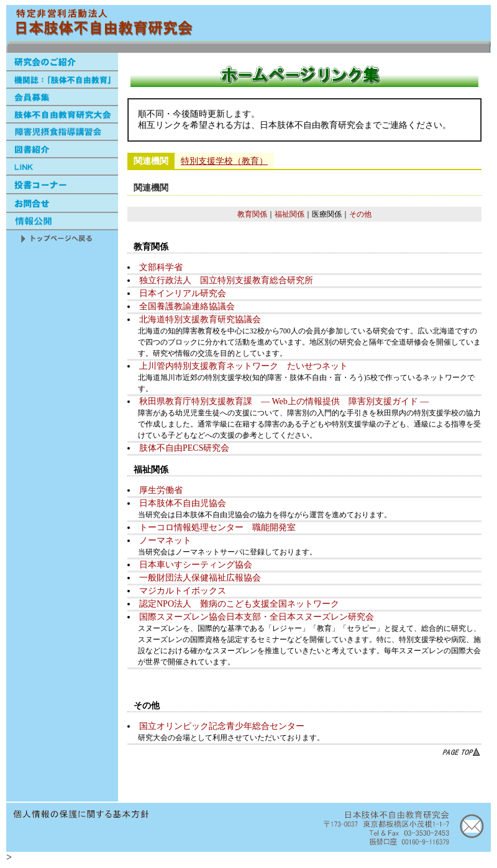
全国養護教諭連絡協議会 (187, 306)
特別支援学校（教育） (224, 161)
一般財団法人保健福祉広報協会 (200, 578)
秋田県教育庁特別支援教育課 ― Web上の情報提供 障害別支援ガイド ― (284, 401)
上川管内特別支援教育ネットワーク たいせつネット (244, 366)
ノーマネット (165, 540)
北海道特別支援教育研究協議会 (200, 319)
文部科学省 (161, 267)
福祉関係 (290, 214)
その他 (360, 214)
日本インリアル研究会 (183, 293)
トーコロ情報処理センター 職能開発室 (217, 527)
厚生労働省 (161, 490)
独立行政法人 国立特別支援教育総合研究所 (226, 280)
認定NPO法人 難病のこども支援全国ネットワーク (239, 604)
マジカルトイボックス (183, 591)
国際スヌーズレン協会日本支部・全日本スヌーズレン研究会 (257, 617)
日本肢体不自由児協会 (183, 503)
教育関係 (252, 214)
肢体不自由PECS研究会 (184, 448)
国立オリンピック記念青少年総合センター (222, 726)
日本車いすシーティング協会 (196, 565)
